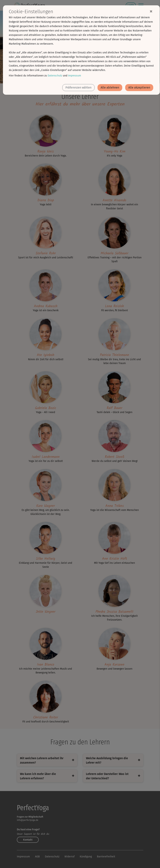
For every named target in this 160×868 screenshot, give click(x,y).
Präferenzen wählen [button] (78, 87)
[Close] (151, 11)
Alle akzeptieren (139, 87)
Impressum (75, 76)
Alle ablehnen (110, 87)
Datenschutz (55, 76)
